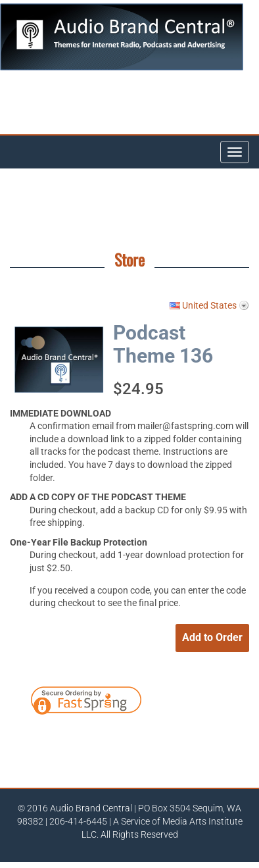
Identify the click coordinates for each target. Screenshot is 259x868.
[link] (192, 703)
